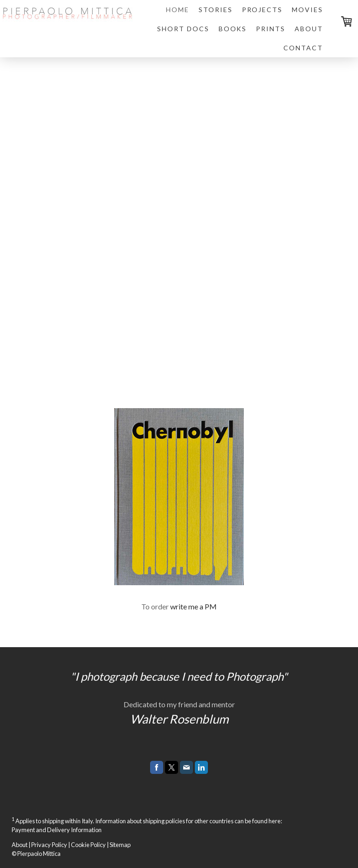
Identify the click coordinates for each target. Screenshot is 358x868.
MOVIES (307, 10)
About (20, 845)
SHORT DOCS (183, 29)
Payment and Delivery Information (57, 830)
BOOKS (233, 29)
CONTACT (303, 48)
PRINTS (271, 29)
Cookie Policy (88, 845)
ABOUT (309, 29)
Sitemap (120, 845)
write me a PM (193, 606)
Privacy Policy (49, 845)
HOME (178, 10)
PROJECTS (262, 10)
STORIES (216, 10)
